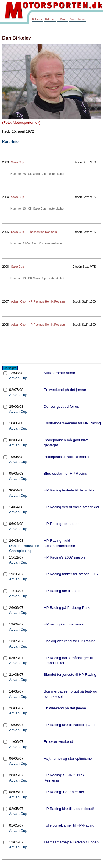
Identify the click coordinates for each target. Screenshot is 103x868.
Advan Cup (18, 301)
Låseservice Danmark (43, 232)
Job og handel (78, 19)
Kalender (37, 19)
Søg (62, 19)
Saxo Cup (17, 162)
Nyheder (50, 19)
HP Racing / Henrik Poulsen (47, 301)
